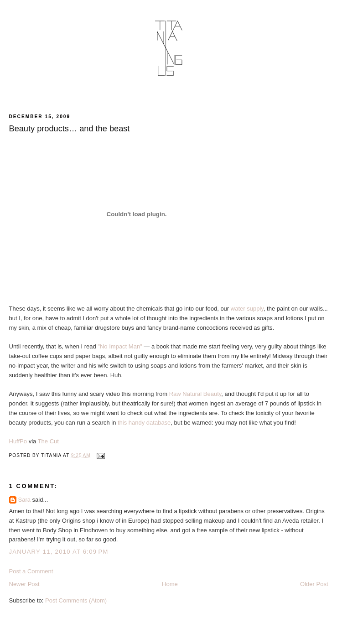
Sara (24, 500)
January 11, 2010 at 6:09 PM (59, 552)
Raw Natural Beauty (195, 394)
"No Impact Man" (120, 346)
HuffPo (18, 441)
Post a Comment (31, 571)
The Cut (48, 441)
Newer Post (24, 584)
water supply (247, 309)
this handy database (144, 423)
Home (170, 584)
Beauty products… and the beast (70, 129)
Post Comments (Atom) (76, 600)
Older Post (314, 584)
